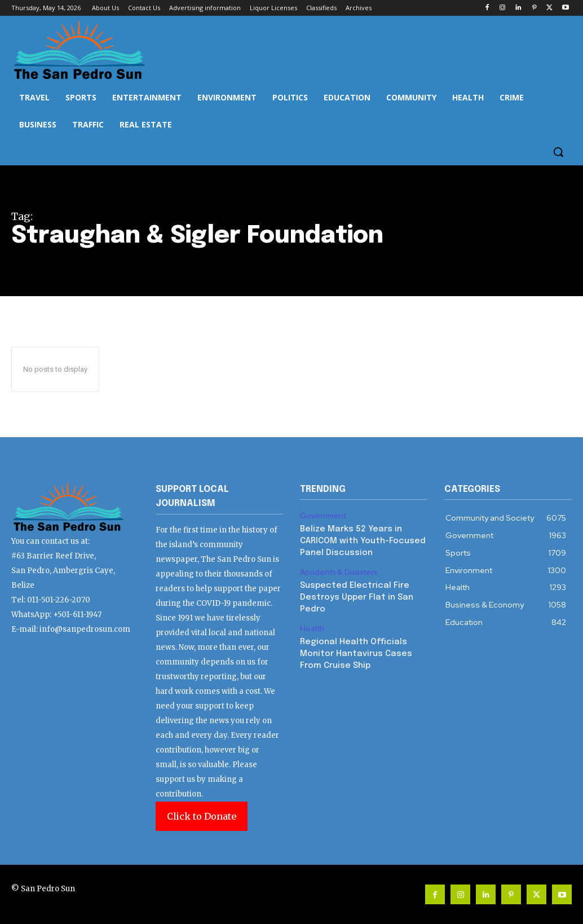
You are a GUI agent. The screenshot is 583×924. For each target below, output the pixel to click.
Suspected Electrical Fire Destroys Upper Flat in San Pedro (354, 593)
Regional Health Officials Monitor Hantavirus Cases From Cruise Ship (353, 647)
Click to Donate (202, 816)
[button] (558, 152)
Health (312, 623)
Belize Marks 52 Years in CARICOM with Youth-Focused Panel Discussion (360, 540)
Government (323, 516)
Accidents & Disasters (338, 570)
